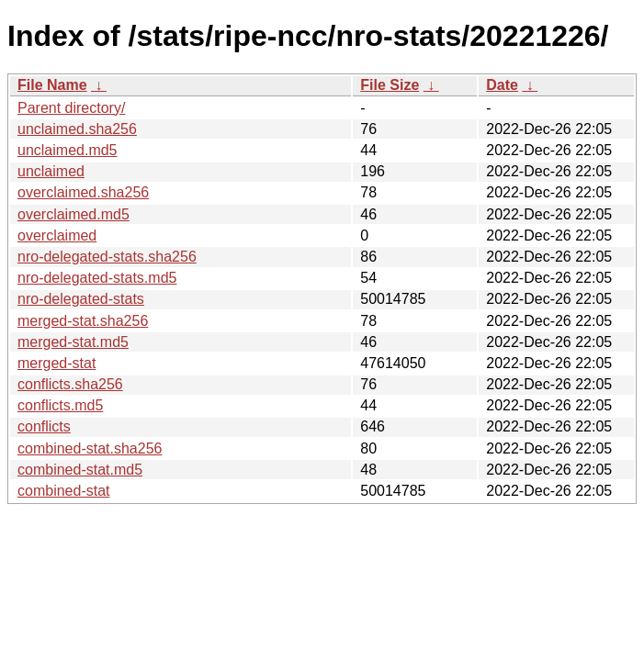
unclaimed (51, 171)
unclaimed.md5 (68, 150)
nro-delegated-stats (81, 299)
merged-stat (56, 363)
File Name (52, 85)
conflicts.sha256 (70, 384)
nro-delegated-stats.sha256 (107, 257)
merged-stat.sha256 (83, 321)
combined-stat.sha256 (90, 448)
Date (502, 85)
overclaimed (57, 235)
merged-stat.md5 (73, 342)
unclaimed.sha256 (77, 129)
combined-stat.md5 (80, 470)
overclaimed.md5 (73, 214)
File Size (390, 85)
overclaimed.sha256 (83, 192)
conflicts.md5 (60, 405)
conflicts (44, 426)
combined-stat (64, 491)
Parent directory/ (71, 108)
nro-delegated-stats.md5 (97, 278)
